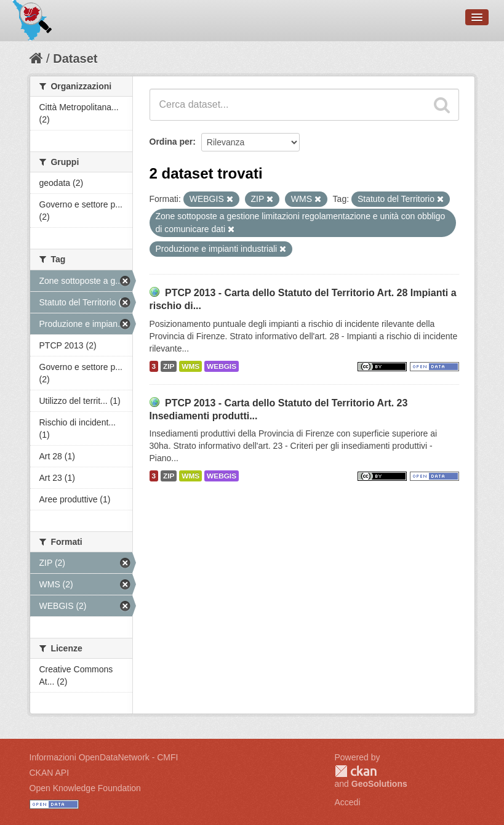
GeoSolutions (379, 784)
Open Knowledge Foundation (85, 788)
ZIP (169, 366)
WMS (190, 366)
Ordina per (171, 142)
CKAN (356, 771)
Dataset (75, 58)
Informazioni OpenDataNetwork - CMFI (104, 757)
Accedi (348, 802)
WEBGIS (222, 366)
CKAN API (50, 773)
